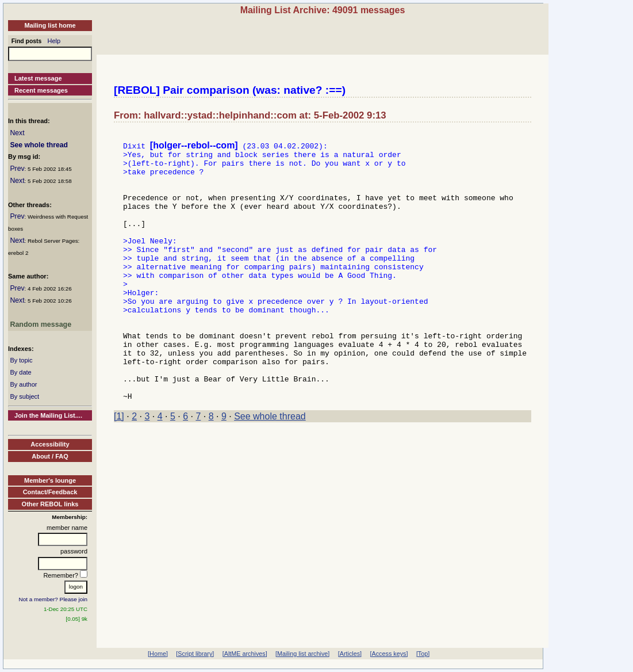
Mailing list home (50, 25)
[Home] (158, 654)
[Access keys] (389, 654)
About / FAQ (50, 456)
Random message (41, 324)
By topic (21, 360)
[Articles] (350, 654)
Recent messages (41, 90)
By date (20, 372)
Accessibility (50, 444)
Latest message (38, 78)
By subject (24, 396)
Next (17, 133)
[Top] (423, 654)
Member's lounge (50, 480)
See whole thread (39, 145)
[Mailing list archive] (302, 654)
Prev (17, 169)
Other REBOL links (50, 504)
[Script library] (195, 654)
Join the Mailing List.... (48, 415)
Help (54, 41)
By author (23, 384)
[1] (119, 468)
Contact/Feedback (50, 492)
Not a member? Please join (53, 599)
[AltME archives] (245, 654)
